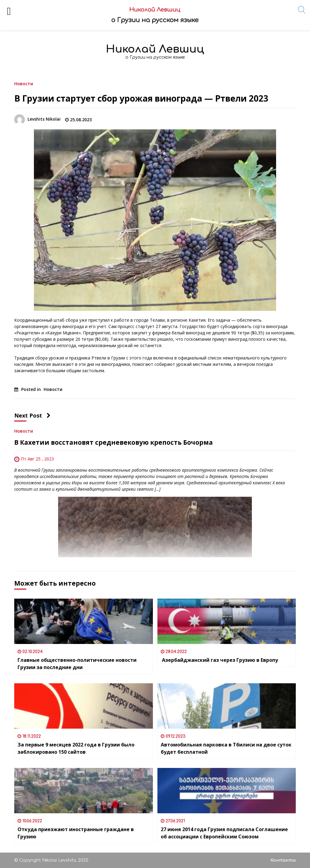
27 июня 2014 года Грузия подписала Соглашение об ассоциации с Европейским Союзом (224, 833)
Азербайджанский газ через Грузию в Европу (219, 660)
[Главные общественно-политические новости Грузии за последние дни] (84, 621)
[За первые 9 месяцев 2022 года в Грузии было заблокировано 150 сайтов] (84, 706)
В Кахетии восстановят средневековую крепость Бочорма (114, 442)
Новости (24, 83)
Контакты (283, 860)
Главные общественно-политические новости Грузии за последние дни (77, 664)
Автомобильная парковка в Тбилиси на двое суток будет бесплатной (226, 748)
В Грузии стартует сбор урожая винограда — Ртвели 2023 (141, 98)
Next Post (32, 415)
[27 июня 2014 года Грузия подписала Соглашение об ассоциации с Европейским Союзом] (227, 791)
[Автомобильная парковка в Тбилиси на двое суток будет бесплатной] (227, 706)
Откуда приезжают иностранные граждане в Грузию (76, 833)
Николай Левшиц (155, 49)
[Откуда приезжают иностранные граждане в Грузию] (84, 791)
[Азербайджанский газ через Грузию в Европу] (227, 621)
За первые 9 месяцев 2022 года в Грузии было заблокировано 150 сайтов (76, 748)
